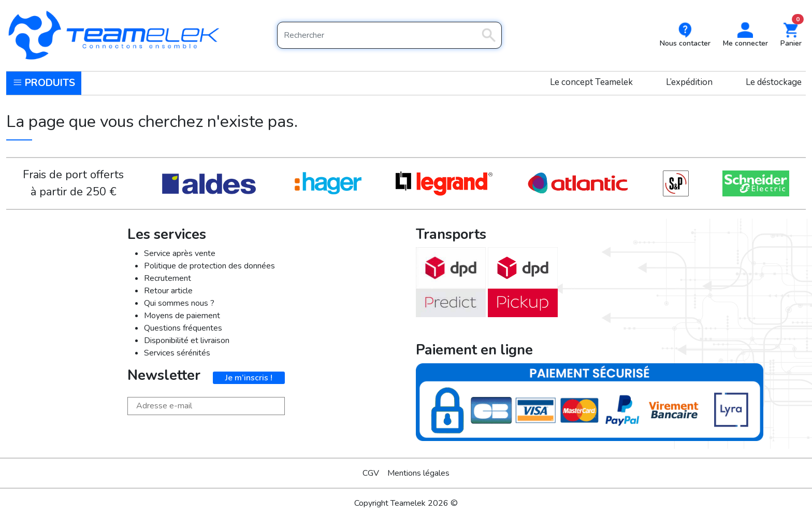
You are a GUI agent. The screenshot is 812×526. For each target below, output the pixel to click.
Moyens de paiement (182, 316)
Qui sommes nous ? (179, 303)
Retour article (168, 291)
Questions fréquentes (183, 328)
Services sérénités (177, 353)
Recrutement (168, 278)
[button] (745, 35)
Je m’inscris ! (249, 378)
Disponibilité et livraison (187, 340)
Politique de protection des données (209, 266)
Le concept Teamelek (591, 82)
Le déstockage (774, 82)
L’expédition (689, 82)
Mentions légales (418, 473)
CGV (371, 473)
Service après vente (180, 253)
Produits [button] (44, 83)
